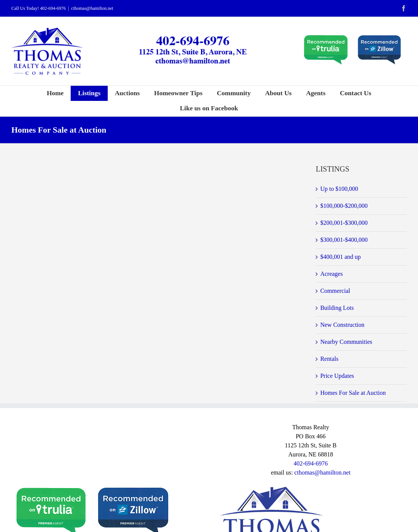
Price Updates (337, 376)
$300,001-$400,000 (344, 240)
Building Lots (337, 308)
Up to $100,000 (339, 189)
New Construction (342, 325)
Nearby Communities (346, 342)
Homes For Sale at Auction (353, 393)
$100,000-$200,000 (344, 206)
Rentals (329, 359)
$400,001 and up (340, 257)
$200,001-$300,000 (344, 223)
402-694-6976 (53, 8)
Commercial (335, 291)
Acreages (331, 274)
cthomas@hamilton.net (92, 8)
